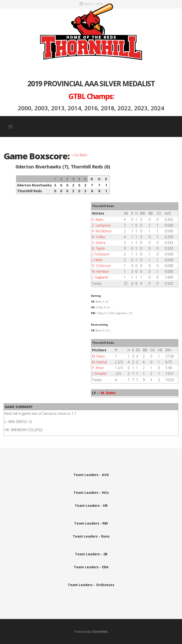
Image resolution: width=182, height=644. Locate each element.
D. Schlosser (101, 266)
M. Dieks (98, 356)
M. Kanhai (99, 362)
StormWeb (100, 632)
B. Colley (98, 237)
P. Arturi (98, 368)
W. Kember (100, 271)
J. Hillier (97, 260)
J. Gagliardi (100, 277)
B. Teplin (98, 248)
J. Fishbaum (101, 254)
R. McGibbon (102, 231)
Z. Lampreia (101, 225)
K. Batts (98, 220)
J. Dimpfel (99, 374)
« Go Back (79, 155)
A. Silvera (99, 243)
